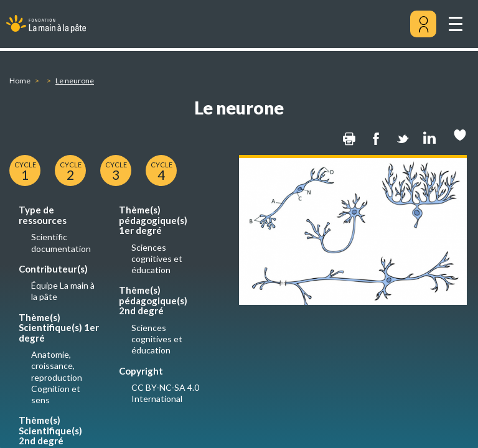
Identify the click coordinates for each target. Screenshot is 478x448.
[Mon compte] (423, 24)
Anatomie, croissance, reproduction (57, 366)
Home (20, 81)
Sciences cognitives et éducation (157, 259)
